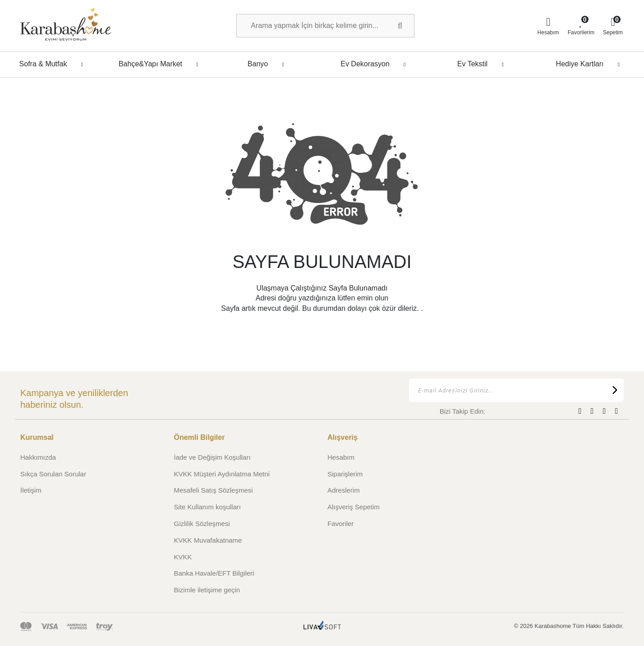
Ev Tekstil (483, 64)
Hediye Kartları (591, 64)
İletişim (31, 490)
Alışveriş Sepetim (354, 507)
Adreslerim (344, 490)
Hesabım (341, 457)
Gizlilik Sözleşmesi (202, 524)
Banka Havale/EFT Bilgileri (214, 573)
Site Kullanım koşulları (207, 507)
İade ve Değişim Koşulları (212, 457)
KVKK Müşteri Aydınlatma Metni (222, 474)
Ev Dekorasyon (376, 64)
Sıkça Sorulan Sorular (53, 474)
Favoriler (340, 524)
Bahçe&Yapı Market (161, 64)
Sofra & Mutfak (54, 64)
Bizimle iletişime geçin (207, 590)
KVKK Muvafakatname (208, 540)
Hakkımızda (38, 457)
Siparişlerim (345, 474)
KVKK (183, 557)
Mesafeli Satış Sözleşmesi (214, 490)
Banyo (268, 64)
